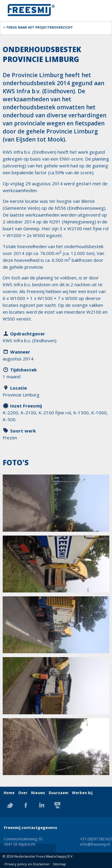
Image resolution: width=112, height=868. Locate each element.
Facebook (26, 805)
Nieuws (38, 793)
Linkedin (42, 805)
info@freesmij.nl (95, 844)
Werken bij (82, 793)
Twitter (10, 805)
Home (9, 793)
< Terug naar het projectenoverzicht (38, 27)
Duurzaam (59, 793)
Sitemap (59, 864)
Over (23, 793)
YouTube (57, 805)
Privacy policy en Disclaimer (27, 864)
